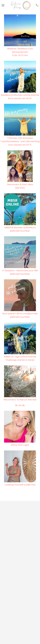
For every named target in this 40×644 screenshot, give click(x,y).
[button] (5, 7)
